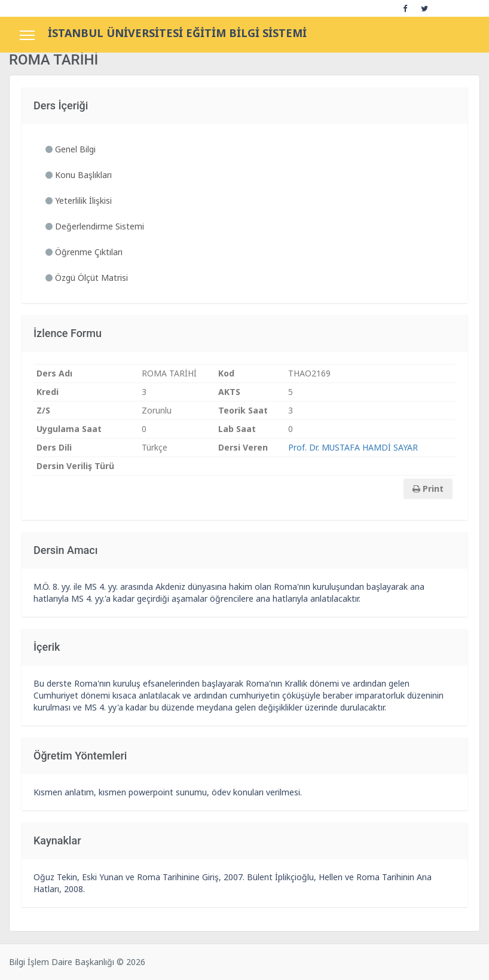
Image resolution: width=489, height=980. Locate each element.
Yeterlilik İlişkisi (79, 200)
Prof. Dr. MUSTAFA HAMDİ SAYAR (353, 447)
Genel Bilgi (71, 149)
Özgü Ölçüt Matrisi (87, 278)
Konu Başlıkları (79, 175)
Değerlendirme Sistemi (95, 226)
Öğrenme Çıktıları (84, 252)
